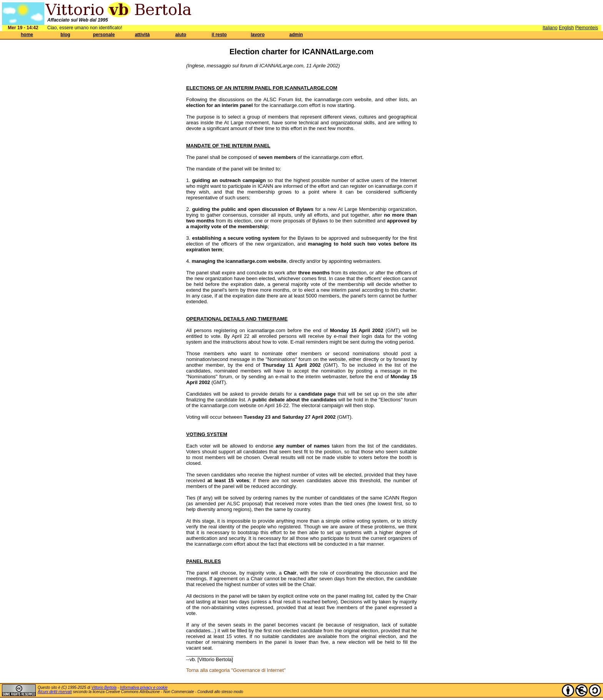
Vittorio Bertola (104, 687)
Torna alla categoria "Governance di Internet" (236, 670)
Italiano (550, 28)
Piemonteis (587, 28)
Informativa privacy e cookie (144, 687)
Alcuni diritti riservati (55, 692)
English (566, 28)
